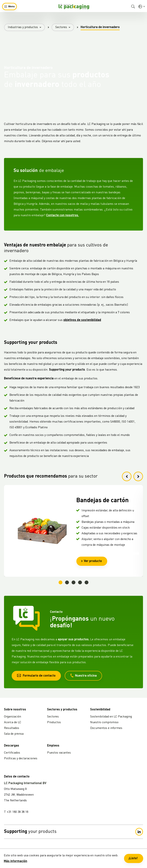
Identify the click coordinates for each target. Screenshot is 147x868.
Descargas (12, 746)
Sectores (65, 27)
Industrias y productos (26, 27)
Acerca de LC (13, 722)
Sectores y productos (62, 710)
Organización (13, 717)
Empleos (53, 746)
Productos (54, 722)
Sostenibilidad (100, 710)
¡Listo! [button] (133, 858)
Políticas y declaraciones (21, 759)
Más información (16, 861)
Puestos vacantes (59, 753)
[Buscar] (134, 6)
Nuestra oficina (83, 675)
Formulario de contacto (36, 675)
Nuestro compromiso (104, 722)
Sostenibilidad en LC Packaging (111, 717)
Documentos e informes (106, 728)
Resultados (12, 728)
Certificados (12, 753)
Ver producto (91, 561)
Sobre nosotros (15, 710)
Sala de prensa (14, 734)
